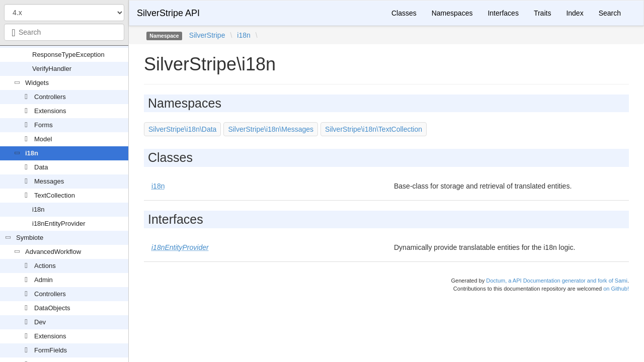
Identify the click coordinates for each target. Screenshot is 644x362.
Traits (542, 13)
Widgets (37, 83)
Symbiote (30, 238)
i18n (32, 153)
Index (575, 13)
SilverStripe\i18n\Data (182, 129)
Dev (40, 322)
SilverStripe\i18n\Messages (271, 129)
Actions (45, 266)
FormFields (51, 350)
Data (41, 167)
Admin (44, 280)
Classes (404, 13)
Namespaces (452, 13)
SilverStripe (207, 35)
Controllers (50, 97)
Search (610, 13)
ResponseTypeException (68, 55)
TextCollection (55, 195)
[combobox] (64, 32)
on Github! (616, 289)
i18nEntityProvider (59, 223)
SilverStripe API (168, 13)
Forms (44, 125)
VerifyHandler (52, 69)
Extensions (50, 111)
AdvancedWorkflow (53, 252)
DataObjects (52, 308)
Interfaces (503, 13)
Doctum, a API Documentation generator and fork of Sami (557, 281)
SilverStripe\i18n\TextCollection (374, 129)
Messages (49, 181)
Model (43, 139)
